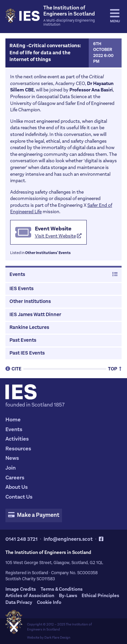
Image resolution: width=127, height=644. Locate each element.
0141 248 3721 (22, 539)
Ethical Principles (100, 596)
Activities (17, 439)
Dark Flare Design (57, 637)
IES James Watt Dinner (35, 315)
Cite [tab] (13, 369)
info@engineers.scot (68, 539)
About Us (17, 487)
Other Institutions (30, 301)
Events (63, 274)
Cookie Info (49, 602)
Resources (18, 449)
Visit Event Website (58, 236)
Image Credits (21, 589)
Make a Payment (34, 515)
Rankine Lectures (29, 327)
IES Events (22, 289)
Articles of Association (30, 596)
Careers (15, 478)
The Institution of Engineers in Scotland (59, 627)
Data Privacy (19, 602)
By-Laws (68, 596)
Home (13, 419)
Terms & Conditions (62, 589)
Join (10, 468)
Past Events (23, 340)
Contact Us (19, 497)
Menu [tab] (115, 16)
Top (115, 369)
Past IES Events (27, 353)
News (12, 458)
